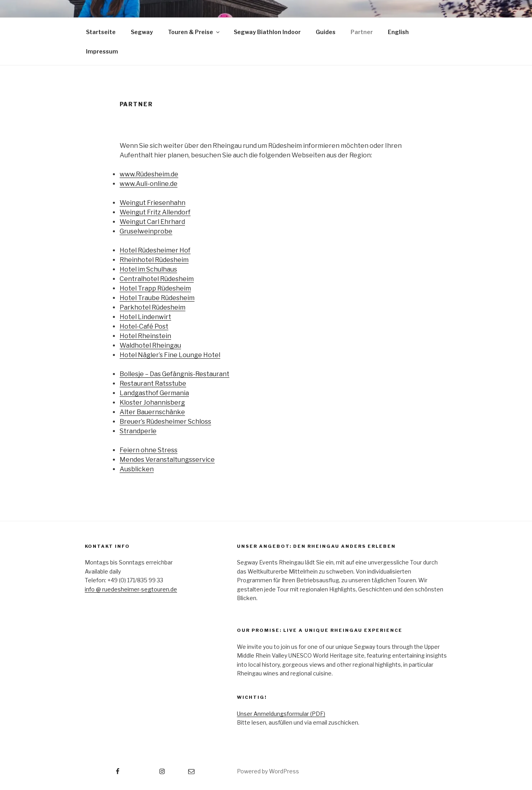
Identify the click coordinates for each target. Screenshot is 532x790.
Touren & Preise (194, 32)
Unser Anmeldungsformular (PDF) (281, 714)
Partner (362, 32)
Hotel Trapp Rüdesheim (155, 288)
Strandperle (138, 431)
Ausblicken (137, 469)
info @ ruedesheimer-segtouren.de (131, 589)
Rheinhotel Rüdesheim (154, 260)
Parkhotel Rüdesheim (153, 307)
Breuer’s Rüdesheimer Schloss (165, 422)
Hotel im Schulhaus (148, 269)
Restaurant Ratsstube (153, 384)
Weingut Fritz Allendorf (155, 212)
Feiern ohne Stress (149, 450)
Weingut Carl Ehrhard (152, 222)
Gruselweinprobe (146, 231)
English (398, 32)
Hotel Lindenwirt (145, 317)
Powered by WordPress (268, 771)
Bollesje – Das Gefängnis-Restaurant (174, 374)
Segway (142, 32)
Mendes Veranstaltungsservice (167, 460)
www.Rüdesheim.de (149, 174)
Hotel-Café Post (144, 326)
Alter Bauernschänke (152, 412)
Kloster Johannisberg (152, 403)
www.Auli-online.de (149, 184)
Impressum (102, 51)
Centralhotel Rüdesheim (157, 279)
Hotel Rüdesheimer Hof (155, 250)
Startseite (101, 32)
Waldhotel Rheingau (150, 345)
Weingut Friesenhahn (153, 203)
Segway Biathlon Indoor (267, 32)
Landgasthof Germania (154, 393)
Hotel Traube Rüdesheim (157, 298)
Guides (326, 32)
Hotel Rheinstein (145, 336)
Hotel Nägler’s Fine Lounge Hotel (170, 355)
